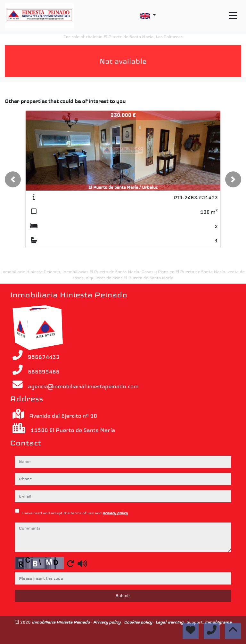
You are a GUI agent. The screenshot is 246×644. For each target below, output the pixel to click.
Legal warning (170, 622)
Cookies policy (139, 622)
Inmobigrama (218, 622)
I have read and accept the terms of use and (75, 513)
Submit (123, 596)
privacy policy (115, 513)
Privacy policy (107, 622)
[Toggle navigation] (233, 16)
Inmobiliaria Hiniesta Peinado (61, 622)
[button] (13, 179)
